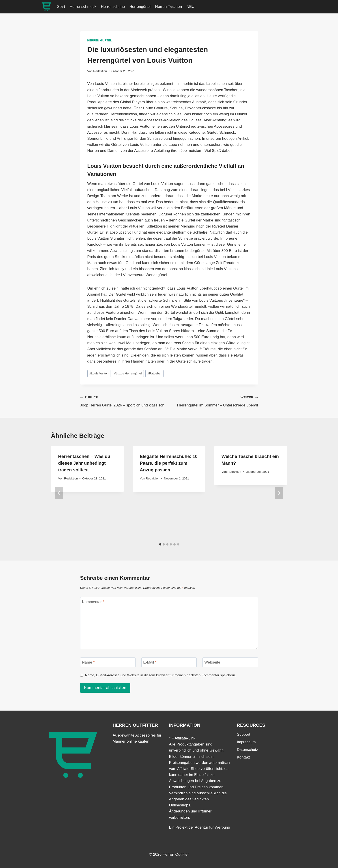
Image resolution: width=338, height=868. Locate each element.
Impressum (246, 742)
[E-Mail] (169, 662)
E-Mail (150, 662)
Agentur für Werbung (213, 827)
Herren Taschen (168, 7)
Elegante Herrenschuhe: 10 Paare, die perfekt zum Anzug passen (169, 463)
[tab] (160, 544)
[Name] (108, 662)
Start (61, 7)
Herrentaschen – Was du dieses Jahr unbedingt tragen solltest (84, 463)
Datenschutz (248, 750)
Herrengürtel (140, 7)
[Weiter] (279, 493)
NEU (191, 7)
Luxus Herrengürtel (128, 373)
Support (244, 734)
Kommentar (93, 602)
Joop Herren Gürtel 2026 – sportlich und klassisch (123, 401)
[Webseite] (230, 662)
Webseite (212, 662)
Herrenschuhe (113, 7)
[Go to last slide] (59, 493)
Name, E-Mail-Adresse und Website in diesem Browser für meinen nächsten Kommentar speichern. (161, 675)
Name (88, 662)
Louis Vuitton (99, 373)
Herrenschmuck (83, 7)
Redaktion (100, 71)
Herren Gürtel (100, 41)
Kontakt (243, 757)
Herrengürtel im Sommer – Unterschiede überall (215, 401)
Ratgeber (154, 373)
